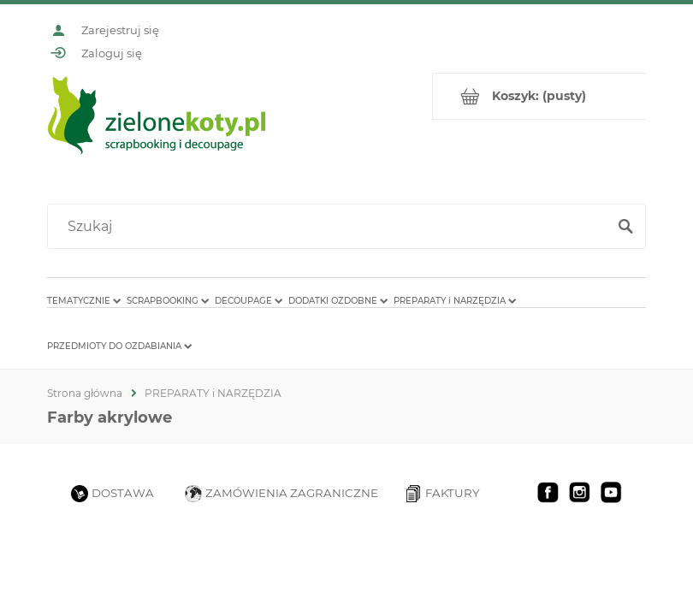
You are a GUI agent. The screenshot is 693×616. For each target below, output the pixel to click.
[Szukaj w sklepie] (331, 227)
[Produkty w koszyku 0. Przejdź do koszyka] (539, 96)
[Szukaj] (625, 227)
